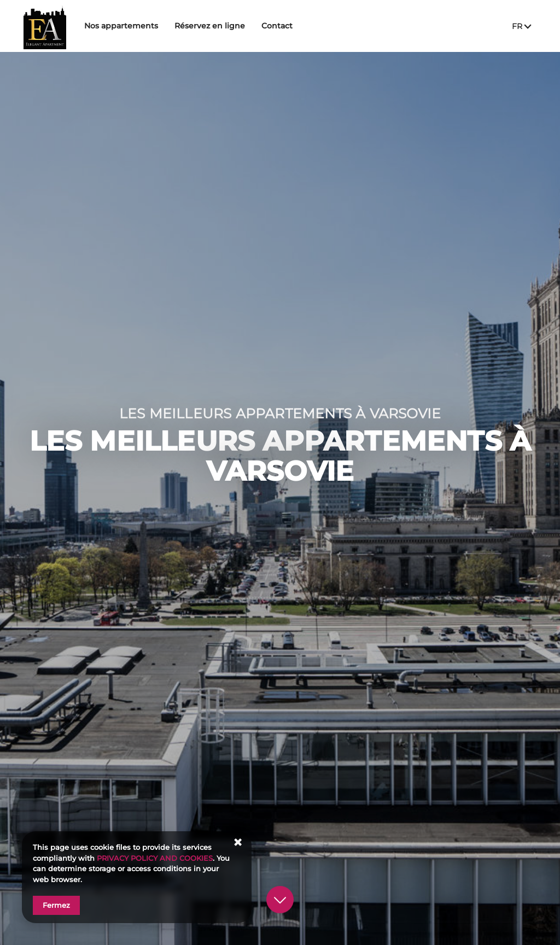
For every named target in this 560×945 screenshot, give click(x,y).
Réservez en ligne (237, 26)
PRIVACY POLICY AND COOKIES (155, 858)
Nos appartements (148, 26)
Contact (304, 26)
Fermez (56, 905)
